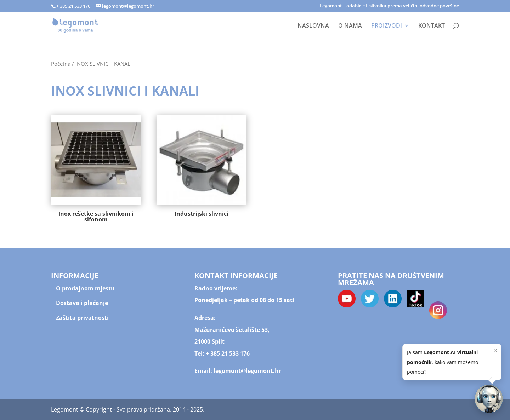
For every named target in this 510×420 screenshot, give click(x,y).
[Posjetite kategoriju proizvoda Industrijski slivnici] (202, 167)
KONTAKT (432, 26)
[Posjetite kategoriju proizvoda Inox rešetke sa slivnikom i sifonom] (96, 170)
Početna (61, 64)
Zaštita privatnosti (82, 318)
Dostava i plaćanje (82, 303)
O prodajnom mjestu (85, 288)
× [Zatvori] (495, 350)
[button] (489, 399)
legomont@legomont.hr (247, 371)
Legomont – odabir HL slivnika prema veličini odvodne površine (389, 6)
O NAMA (350, 26)
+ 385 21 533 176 (228, 353)
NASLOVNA (313, 26)
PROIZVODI (387, 26)
